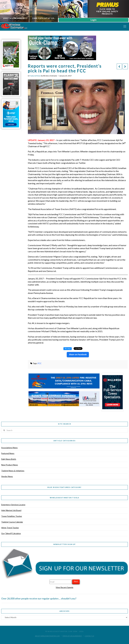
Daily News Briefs (9, 459)
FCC (40, 363)
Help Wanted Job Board (11, 510)
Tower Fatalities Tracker (12, 516)
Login (93, 20)
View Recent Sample (64, 587)
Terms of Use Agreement (72, 636)
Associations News (9, 448)
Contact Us (89, 636)
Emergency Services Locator (13, 505)
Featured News (35, 76)
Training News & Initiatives (13, 471)
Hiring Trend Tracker (10, 528)
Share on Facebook (78, 355)
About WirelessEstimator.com (47, 636)
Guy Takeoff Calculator (11, 533)
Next (76, 581)
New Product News (10, 465)
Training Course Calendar (12, 522)
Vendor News (7, 476)
